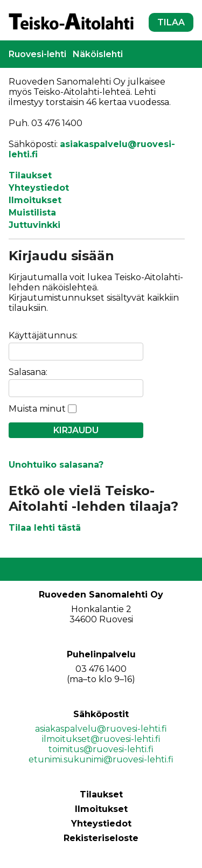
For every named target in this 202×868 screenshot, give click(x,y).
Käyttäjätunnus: (43, 335)
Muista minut (37, 409)
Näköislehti (98, 54)
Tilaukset (30, 175)
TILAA (171, 22)
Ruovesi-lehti (37, 54)
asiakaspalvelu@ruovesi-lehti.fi (101, 729)
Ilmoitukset (35, 200)
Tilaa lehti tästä (45, 528)
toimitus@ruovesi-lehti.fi (101, 749)
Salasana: (28, 372)
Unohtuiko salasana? (56, 465)
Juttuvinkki (34, 225)
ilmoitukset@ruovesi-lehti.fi (101, 739)
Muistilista (32, 213)
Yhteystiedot (39, 188)
